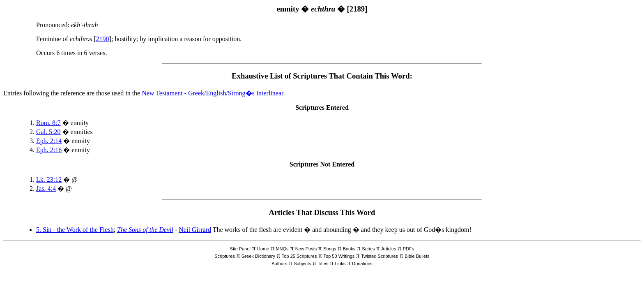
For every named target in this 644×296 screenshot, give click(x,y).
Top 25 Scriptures (299, 256)
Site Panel (240, 249)
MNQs (282, 249)
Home (263, 249)
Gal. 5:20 (48, 132)
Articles (389, 249)
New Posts (306, 249)
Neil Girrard (195, 230)
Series (368, 249)
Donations (362, 264)
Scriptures (225, 256)
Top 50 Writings (339, 256)
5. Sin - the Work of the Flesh (75, 230)
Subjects (302, 264)
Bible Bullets (417, 256)
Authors (279, 264)
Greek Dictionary (258, 256)
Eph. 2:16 (49, 150)
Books (349, 249)
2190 (103, 39)
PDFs (409, 249)
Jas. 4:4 (46, 188)
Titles (323, 264)
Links (340, 264)
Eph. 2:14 (49, 141)
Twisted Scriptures (379, 256)
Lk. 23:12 (49, 179)
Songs (330, 249)
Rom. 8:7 (48, 123)
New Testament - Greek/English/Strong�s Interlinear (212, 93)
